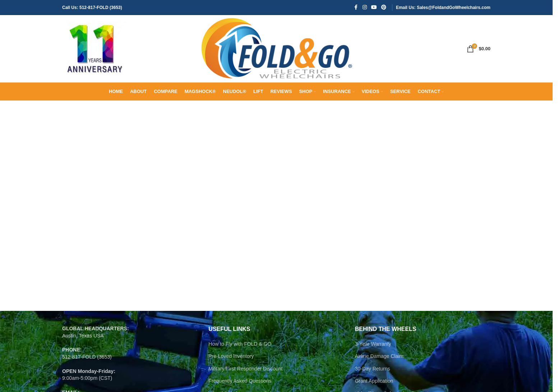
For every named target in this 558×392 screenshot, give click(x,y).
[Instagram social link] (365, 8)
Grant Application (374, 386)
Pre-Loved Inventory (231, 361)
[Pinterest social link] (384, 8)
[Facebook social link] (356, 8)
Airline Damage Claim (379, 361)
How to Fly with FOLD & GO (240, 348)
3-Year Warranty (373, 348)
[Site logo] (94, 51)
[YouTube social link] (374, 8)
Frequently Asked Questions (240, 386)
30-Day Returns (373, 373)
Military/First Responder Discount (245, 373)
